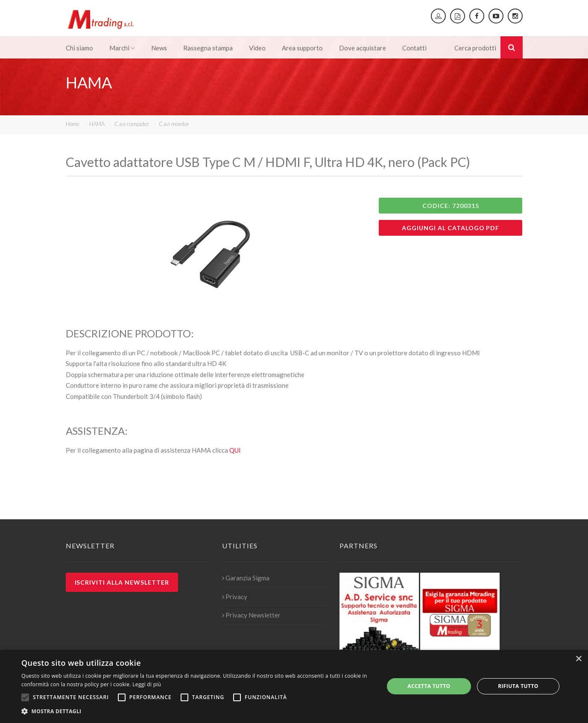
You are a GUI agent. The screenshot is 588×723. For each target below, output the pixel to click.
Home (73, 124)
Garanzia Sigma (246, 578)
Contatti (414, 48)
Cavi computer (132, 124)
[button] (197, 711)
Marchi (122, 48)
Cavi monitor (174, 124)
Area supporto (302, 48)
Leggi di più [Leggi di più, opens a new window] (147, 684)
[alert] (294, 686)
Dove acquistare (363, 48)
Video (257, 48)
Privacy (235, 597)
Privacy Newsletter (251, 615)
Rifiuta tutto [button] (518, 686)
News (159, 48)
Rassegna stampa (208, 48)
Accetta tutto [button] (429, 686)
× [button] (578, 659)
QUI (235, 450)
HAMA (97, 124)
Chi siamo (79, 48)
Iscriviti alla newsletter (122, 582)
